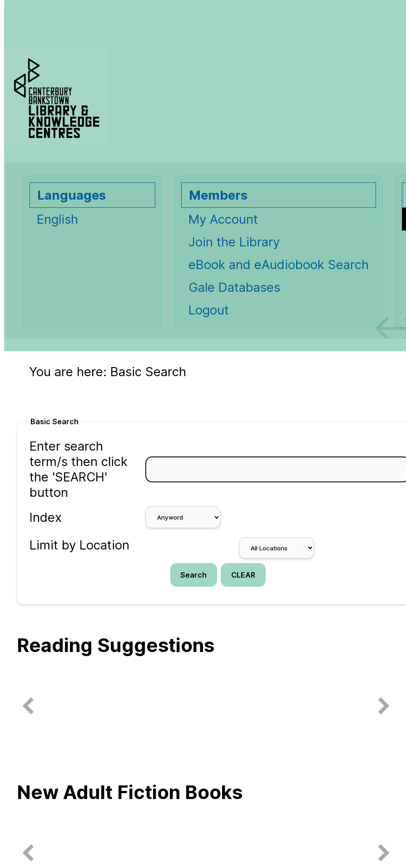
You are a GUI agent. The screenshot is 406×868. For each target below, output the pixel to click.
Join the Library (234, 242)
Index (46, 517)
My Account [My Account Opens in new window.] (223, 219)
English (57, 219)
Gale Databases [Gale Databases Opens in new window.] (234, 287)
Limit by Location (79, 545)
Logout (209, 310)
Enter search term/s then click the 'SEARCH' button (79, 469)
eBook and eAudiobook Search (279, 265)
